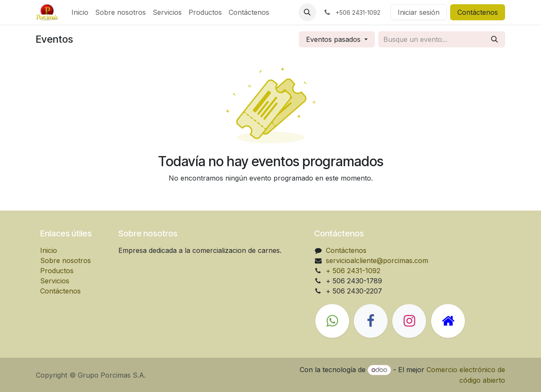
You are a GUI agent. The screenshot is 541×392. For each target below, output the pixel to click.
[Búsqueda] (495, 39)
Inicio (49, 250)
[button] (307, 12)
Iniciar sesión (419, 12)
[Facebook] (371, 321)
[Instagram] (409, 321)
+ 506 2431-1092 (353, 271)
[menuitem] (80, 12)
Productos (57, 271)
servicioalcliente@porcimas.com (377, 260)
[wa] (332, 321)
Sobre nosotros (66, 260)
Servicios (55, 281)
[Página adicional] (448, 321)
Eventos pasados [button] (334, 39)
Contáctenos (478, 12)
